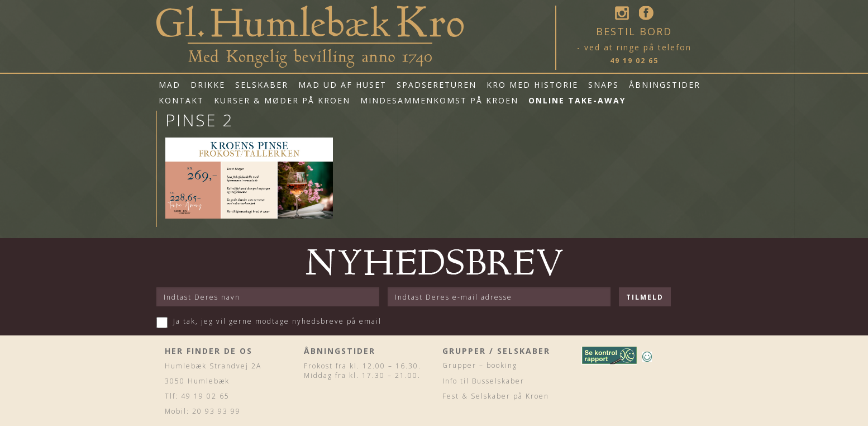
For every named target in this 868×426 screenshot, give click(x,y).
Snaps (604, 85)
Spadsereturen (437, 85)
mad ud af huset (342, 85)
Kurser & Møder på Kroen (282, 100)
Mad (170, 85)
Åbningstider (665, 85)
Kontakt (181, 100)
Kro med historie (532, 85)
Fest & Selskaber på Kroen (496, 396)
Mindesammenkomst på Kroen (439, 100)
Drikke (208, 85)
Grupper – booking (480, 365)
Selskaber (262, 85)
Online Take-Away (577, 100)
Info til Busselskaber (483, 381)
